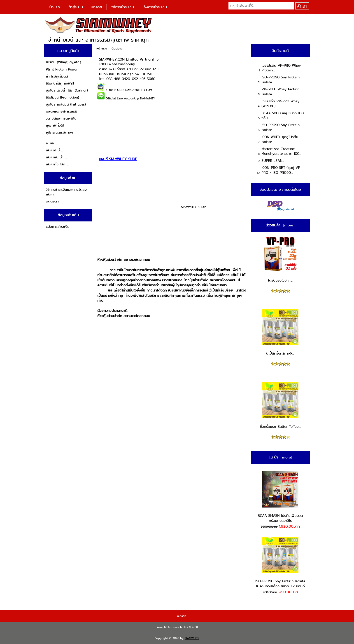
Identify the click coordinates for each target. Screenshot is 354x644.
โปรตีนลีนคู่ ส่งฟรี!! (60, 83)
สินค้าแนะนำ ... (56, 157)
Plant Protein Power (62, 69)
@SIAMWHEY (146, 98)
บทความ (97, 7)
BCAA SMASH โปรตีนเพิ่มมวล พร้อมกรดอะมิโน (280, 497)
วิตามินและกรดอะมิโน (61, 118)
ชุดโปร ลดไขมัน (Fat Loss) (66, 104)
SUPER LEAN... (273, 161)
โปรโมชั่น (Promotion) (62, 97)
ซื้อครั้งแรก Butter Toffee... (280, 406)
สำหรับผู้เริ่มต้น (57, 76)
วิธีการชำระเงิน (123, 7)
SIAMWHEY (192, 638)
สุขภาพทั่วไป (55, 125)
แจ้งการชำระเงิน (154, 7)
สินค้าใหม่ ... (55, 150)
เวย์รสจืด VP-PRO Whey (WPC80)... (281, 104)
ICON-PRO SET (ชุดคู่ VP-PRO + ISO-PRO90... (282, 170)
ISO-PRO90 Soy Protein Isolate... (281, 80)
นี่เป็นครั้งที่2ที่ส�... (280, 333)
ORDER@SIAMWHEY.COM (135, 90)
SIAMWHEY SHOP (193, 207)
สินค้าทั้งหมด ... (57, 164)
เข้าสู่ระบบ (75, 7)
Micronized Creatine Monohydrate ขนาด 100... (281, 151)
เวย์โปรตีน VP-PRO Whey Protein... (281, 68)
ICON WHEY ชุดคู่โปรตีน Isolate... (280, 139)
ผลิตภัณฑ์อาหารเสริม (62, 111)
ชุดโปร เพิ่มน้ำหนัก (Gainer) (67, 90)
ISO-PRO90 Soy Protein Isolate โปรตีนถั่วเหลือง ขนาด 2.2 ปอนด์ (280, 563)
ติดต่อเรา (52, 201)
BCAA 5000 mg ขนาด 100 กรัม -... (283, 116)
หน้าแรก (54, 7)
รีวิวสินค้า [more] (280, 225)
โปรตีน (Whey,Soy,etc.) (63, 62)
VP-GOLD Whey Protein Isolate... (280, 92)
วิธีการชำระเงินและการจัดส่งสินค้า (66, 192)
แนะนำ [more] (280, 457)
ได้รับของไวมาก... (280, 259)
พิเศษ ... (52, 143)
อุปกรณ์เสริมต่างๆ (59, 132)
